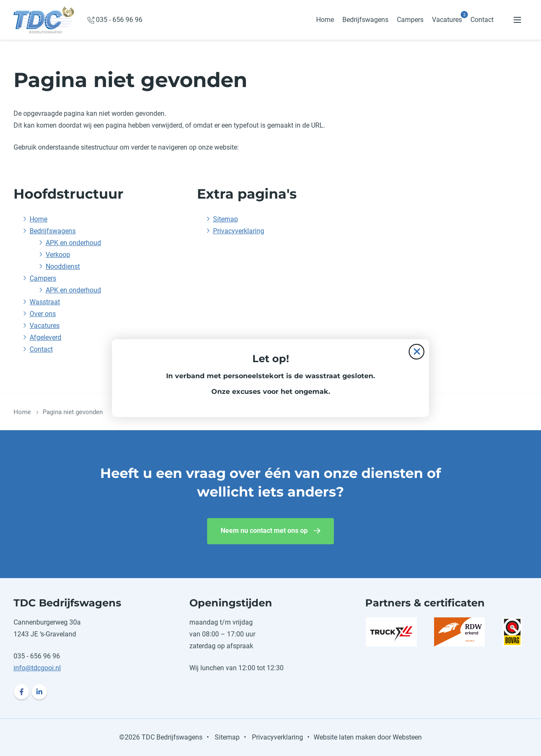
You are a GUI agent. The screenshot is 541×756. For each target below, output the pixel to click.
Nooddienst (63, 266)
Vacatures (447, 20)
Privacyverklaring (239, 231)
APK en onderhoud (73, 243)
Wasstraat (45, 302)
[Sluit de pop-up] (417, 351)
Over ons (43, 314)
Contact (482, 20)
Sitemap (225, 219)
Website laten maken (345, 737)
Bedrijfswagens (365, 20)
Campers (410, 20)
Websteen (407, 737)
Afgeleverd (45, 337)
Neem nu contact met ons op (264, 531)
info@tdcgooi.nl (37, 668)
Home (325, 20)
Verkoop (58, 255)
